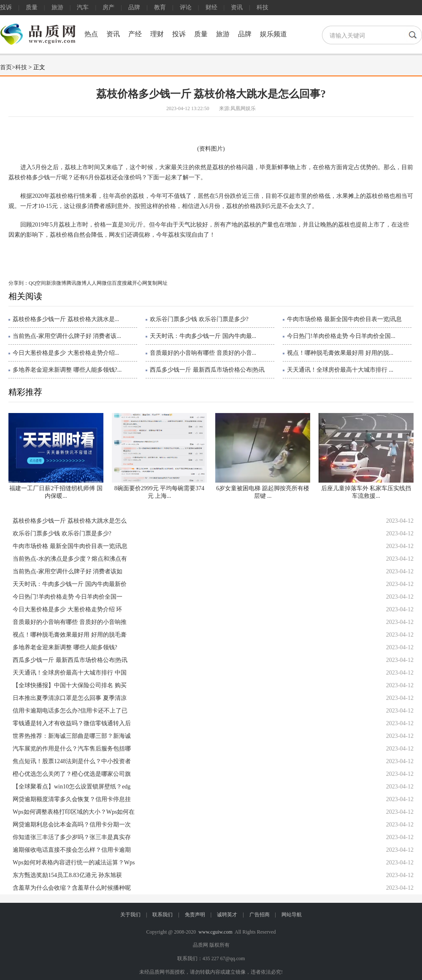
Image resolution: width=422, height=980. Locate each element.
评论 (186, 7)
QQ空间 (37, 283)
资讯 (237, 7)
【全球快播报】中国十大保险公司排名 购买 (70, 685)
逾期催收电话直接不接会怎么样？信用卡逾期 (72, 850)
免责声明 (195, 915)
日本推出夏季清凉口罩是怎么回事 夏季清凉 (70, 698)
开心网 (140, 283)
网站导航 (292, 915)
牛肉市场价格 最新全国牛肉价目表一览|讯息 (344, 319)
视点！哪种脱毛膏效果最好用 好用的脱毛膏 (70, 635)
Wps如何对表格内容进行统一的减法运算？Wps (74, 863)
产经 (135, 34)
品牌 (134, 7)
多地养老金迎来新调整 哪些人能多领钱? (65, 647)
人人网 (94, 283)
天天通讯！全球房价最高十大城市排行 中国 (70, 673)
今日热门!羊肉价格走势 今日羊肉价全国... (341, 336)
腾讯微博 (76, 283)
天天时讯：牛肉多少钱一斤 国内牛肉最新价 (70, 584)
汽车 (83, 7)
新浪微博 (56, 283)
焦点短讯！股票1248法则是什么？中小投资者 (72, 761)
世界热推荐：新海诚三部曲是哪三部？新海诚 (72, 736)
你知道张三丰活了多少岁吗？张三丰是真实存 (72, 837)
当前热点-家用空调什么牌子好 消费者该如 (68, 571)
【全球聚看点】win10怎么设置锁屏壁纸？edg (72, 787)
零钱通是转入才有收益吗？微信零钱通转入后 (72, 723)
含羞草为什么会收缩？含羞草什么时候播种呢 (72, 888)
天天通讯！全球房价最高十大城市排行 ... (340, 370)
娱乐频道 (273, 34)
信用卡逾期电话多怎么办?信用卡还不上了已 (70, 711)
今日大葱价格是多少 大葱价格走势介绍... (66, 353)
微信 (107, 283)
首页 (6, 67)
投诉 (6, 7)
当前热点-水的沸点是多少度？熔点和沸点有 (70, 559)
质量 (32, 7)
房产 (108, 7)
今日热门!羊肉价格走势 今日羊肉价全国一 (68, 597)
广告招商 (260, 915)
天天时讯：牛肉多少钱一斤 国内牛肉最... (203, 336)
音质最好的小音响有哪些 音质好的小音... (203, 353)
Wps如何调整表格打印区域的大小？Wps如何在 (74, 812)
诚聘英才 (227, 915)
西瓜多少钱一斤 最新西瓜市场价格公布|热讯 (207, 370)
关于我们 (130, 915)
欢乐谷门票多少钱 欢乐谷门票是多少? (199, 319)
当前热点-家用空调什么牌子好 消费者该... (67, 336)
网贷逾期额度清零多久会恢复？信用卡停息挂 (72, 799)
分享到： (19, 283)
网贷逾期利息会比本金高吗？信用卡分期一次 (72, 825)
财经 (211, 7)
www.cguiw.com (215, 932)
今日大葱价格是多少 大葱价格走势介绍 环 (67, 609)
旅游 (57, 7)
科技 (262, 7)
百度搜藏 (122, 283)
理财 (157, 34)
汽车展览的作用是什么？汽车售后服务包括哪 (72, 749)
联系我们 (162, 915)
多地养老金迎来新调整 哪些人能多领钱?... (67, 370)
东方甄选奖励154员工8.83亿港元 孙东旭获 (67, 875)
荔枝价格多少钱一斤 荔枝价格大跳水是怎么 (70, 521)
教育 (160, 7)
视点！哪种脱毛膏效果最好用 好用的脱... (340, 353)
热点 (91, 34)
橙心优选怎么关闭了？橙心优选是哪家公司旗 (72, 774)
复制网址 (157, 283)
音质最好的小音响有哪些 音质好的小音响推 (70, 622)
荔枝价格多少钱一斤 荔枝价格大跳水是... (66, 319)
